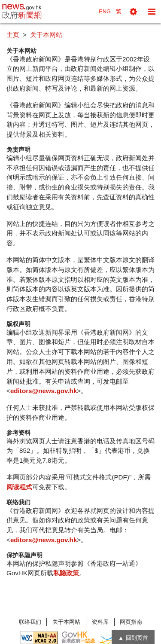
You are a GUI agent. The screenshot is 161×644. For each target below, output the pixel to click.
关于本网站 (66, 622)
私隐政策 (66, 573)
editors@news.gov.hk (44, 391)
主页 (13, 35)
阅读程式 (19, 487)
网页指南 (131, 622)
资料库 (100, 622)
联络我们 (30, 622)
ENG (105, 11)
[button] (133, 12)
